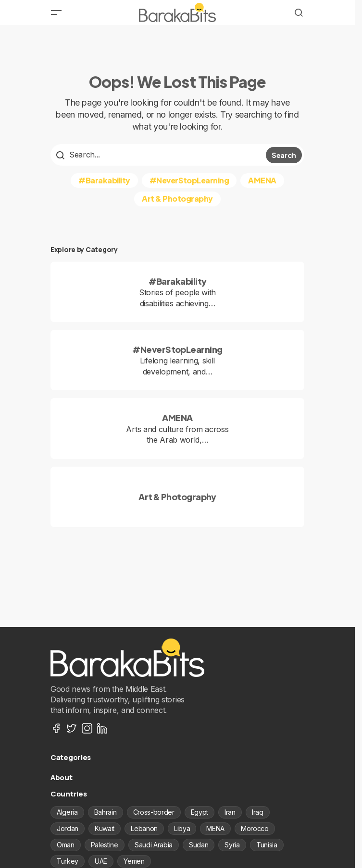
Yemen (134, 861)
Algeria (67, 812)
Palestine (105, 845)
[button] (56, 12)
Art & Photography (177, 199)
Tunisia (267, 845)
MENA (215, 828)
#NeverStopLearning (189, 180)
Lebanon (144, 828)
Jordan (68, 828)
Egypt (200, 812)
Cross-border (154, 812)
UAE (101, 861)
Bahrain (106, 812)
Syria (232, 845)
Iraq (258, 812)
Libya (182, 828)
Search (284, 155)
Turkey (68, 861)
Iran (230, 812)
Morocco (255, 828)
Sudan (199, 845)
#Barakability (104, 180)
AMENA (262, 180)
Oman (66, 845)
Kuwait (105, 828)
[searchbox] (159, 155)
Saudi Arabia (154, 845)
